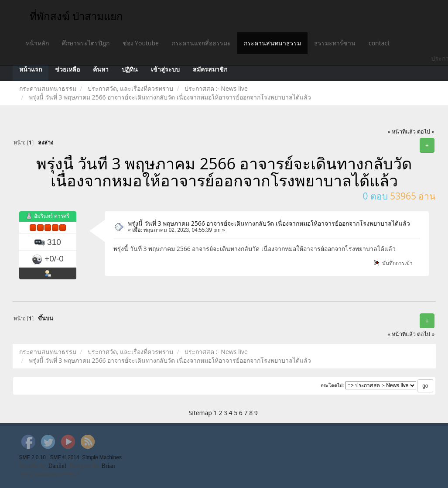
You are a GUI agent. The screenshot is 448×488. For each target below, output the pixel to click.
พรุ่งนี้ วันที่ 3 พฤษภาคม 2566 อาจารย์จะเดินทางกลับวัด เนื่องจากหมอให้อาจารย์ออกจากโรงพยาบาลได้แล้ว (269, 223)
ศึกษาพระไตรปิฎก (86, 43)
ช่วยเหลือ (67, 70)
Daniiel (57, 466)
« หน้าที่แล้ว (402, 132)
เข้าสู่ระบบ (165, 70)
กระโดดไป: (332, 385)
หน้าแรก (31, 70)
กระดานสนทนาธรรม (272, 43)
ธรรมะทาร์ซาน (335, 43)
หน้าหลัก (37, 43)
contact (379, 43)
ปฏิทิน (130, 70)
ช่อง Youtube (141, 43)
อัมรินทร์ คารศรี (52, 216)
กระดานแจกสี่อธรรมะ (201, 43)
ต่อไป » (426, 132)
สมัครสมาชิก (210, 70)
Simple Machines (102, 457)
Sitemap (200, 413)
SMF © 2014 (65, 457)
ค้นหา (101, 70)
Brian (108, 466)
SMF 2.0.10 (32, 457)
